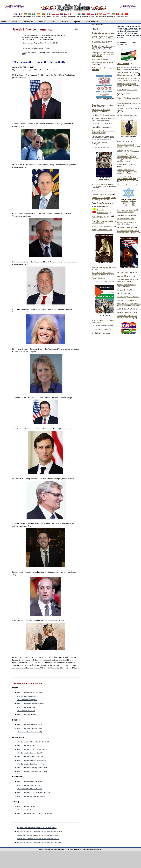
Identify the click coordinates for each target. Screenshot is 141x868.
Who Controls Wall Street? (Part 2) (29, 728)
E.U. (133, 205)
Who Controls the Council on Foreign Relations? (34, 792)
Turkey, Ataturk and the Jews (102, 230)
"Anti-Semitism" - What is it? (102, 123)
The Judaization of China (125, 219)
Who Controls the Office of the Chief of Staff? (33, 742)
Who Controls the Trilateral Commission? (32, 796)
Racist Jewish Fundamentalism (103, 203)
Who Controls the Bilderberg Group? (30, 781)
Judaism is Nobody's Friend (126, 84)
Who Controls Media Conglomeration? (31, 692)
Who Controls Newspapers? (27, 700)
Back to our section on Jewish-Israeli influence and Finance (38, 839)
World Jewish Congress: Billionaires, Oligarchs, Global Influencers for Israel (127, 172)
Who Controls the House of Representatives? (33, 749)
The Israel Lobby (122, 273)
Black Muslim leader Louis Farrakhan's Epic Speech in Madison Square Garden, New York (127, 158)
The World (42, 22)
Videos (94, 127)
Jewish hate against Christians (103, 105)
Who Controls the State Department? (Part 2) (33, 771)
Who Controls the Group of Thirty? (29, 785)
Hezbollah (101, 210)
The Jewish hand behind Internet (104, 46)
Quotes (95, 326)
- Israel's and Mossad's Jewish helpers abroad (37, 828)
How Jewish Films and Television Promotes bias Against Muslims (128, 79)
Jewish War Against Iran (101, 59)
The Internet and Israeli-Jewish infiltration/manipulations (127, 211)
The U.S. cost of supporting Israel (104, 226)
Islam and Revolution (124, 93)
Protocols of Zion (98, 282)
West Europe (125, 201)
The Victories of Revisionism (102, 41)
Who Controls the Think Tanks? (28, 810)
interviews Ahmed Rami (103, 147)
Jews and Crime (122, 276)
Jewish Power (28, 22)
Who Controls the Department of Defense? (32, 764)
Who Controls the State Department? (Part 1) (33, 768)
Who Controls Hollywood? (26, 707)
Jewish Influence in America (102, 216)
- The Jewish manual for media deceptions (128, 99)
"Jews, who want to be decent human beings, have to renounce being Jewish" (104, 54)
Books (119, 215)
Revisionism (65, 22)
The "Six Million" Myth (124, 293)
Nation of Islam (102, 213)
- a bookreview (128, 297)
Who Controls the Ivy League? (28, 806)
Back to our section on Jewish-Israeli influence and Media (38, 835)
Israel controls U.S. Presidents (103, 36)
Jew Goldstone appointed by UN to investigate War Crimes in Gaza (129, 232)
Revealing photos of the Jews (102, 194)
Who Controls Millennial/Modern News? (31, 703)
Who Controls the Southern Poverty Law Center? (35, 814)
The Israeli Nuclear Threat (126, 290)
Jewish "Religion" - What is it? (127, 309)
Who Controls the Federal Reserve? (30, 757)
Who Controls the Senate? (27, 746)
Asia (133, 202)
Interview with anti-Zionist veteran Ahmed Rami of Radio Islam (128, 178)
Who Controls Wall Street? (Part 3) (29, 732)
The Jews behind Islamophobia (103, 33)
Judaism (15, 22)
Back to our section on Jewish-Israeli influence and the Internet (39, 842)
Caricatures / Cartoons (100, 330)
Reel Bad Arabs (98, 118)
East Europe (133, 201)
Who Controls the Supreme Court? (29, 753)
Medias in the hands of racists (127, 312)
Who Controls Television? (26, 711)
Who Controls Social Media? (27, 714)
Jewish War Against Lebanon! (127, 90)
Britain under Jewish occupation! (128, 185)
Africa (133, 204)
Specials (77, 22)
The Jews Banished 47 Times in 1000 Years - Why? (103, 132)
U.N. (126, 205)
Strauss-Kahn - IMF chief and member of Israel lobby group (127, 317)
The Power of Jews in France (127, 227)
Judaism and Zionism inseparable (104, 191)
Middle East (126, 204)
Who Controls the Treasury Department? (32, 760)
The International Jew (100, 142)
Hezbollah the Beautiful (125, 150)
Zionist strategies (98, 136)
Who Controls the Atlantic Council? (29, 789)
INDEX (76, 29)
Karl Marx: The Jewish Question (103, 115)
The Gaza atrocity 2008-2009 (127, 115)
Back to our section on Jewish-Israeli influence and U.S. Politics (40, 831)
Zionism (4, 22)
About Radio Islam (92, 22)
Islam (53, 22)
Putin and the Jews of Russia (127, 300)
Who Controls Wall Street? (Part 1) (29, 725)
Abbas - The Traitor (99, 278)
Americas (126, 202)
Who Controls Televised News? (28, 696)
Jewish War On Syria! (124, 141)
